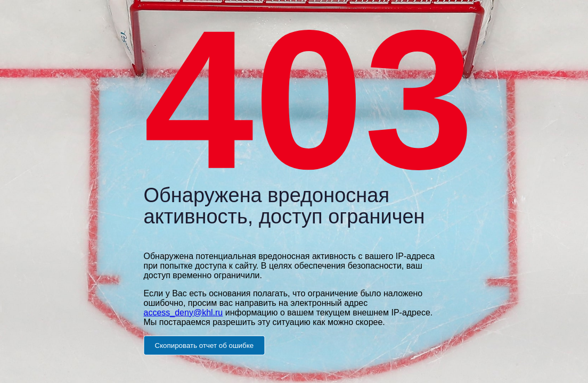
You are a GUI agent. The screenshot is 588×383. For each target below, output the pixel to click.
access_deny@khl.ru (183, 312)
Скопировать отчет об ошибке (205, 345)
